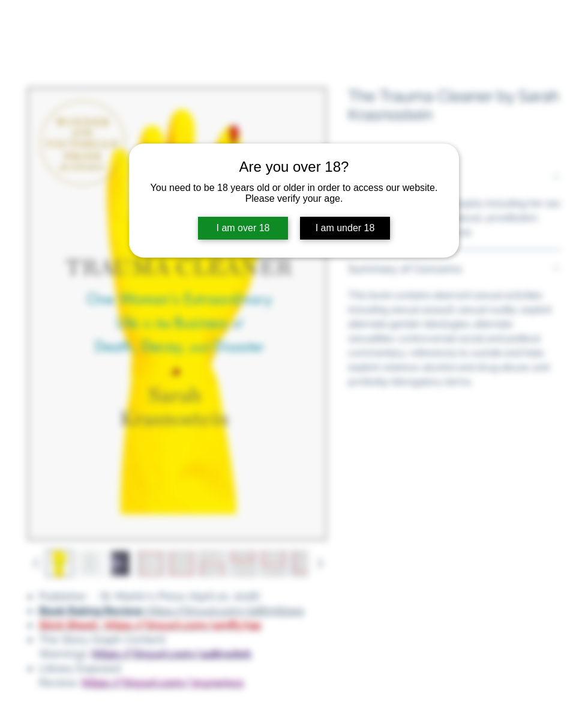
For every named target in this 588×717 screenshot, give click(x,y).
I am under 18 (345, 228)
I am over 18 (243, 228)
